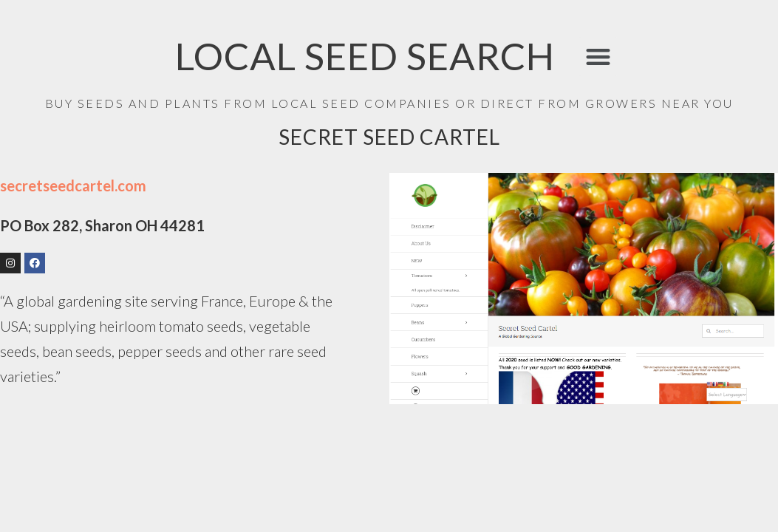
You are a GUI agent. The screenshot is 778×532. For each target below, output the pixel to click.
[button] (598, 57)
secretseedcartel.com (73, 185)
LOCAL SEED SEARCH (365, 56)
